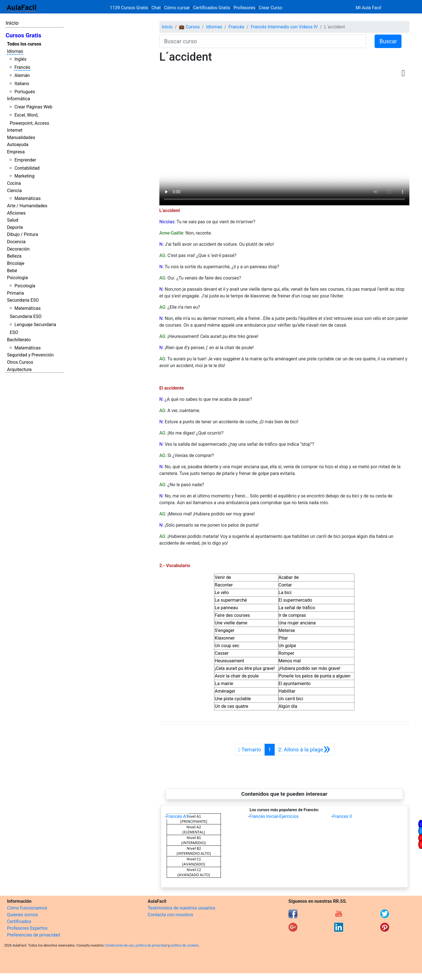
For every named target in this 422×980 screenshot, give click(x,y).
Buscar (388, 41)
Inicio (12, 23)
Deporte (15, 227)
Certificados (19, 921)
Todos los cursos (24, 44)
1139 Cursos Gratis (130, 8)
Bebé (12, 271)
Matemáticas (27, 198)
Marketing (24, 176)
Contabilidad (27, 168)
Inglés (20, 59)
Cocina (14, 183)
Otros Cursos (20, 362)
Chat (156, 8)
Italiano (22, 84)
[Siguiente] (304, 750)
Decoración (18, 249)
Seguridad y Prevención (30, 355)
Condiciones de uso (119, 945)
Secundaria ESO (23, 300)
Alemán (22, 75)
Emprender (25, 160)
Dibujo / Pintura (22, 234)
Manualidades (21, 137)
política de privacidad (151, 945)
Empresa (16, 152)
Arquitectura (19, 370)
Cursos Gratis (23, 35)
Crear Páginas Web (33, 107)
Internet (15, 130)
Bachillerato (19, 340)
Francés (22, 67)
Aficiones (16, 213)
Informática (19, 99)
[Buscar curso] (263, 41)
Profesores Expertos (27, 928)
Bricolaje (16, 263)
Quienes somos (23, 915)
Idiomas (15, 51)
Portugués (25, 92)
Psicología (17, 278)
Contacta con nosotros (170, 915)
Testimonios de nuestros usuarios (181, 908)
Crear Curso (270, 8)
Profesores (244, 8)
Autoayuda (18, 145)
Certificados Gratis (212, 8)
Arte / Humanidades (27, 206)
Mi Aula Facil (369, 8)
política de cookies (185, 945)
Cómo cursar (177, 8)
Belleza (14, 256)
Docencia (16, 242)
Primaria (15, 293)
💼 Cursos (189, 27)
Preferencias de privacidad (34, 935)
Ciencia (14, 191)
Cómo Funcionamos (27, 908)
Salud (13, 220)
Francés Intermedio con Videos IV (284, 27)
